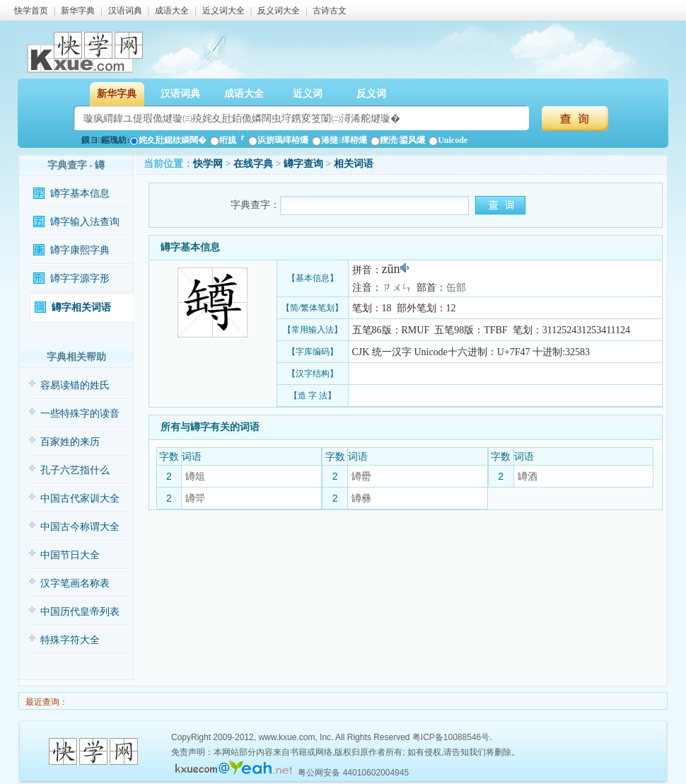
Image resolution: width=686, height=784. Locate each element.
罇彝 (361, 498)
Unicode (448, 140)
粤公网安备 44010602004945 (353, 773)
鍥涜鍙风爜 (398, 140)
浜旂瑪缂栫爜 (278, 140)
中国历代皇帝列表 (80, 612)
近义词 (308, 94)
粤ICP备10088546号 (451, 737)
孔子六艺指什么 (75, 470)
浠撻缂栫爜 (339, 140)
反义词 (371, 94)
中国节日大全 (70, 555)
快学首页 (31, 11)
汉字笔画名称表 (75, 583)
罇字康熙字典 (80, 250)
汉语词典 (125, 11)
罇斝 (195, 498)
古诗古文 (330, 11)
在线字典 (253, 164)
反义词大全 (279, 11)
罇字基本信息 (80, 194)
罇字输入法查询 (85, 222)
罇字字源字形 (80, 278)
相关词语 (354, 164)
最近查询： (46, 702)
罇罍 (361, 476)
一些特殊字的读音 (80, 414)
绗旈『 (227, 140)
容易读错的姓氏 (75, 385)
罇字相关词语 (81, 307)
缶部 (456, 288)
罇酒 (528, 476)
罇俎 (195, 476)
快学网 (208, 164)
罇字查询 (303, 164)
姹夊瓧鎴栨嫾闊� (168, 140)
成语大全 (172, 11)
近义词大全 (223, 11)
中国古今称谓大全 (80, 527)
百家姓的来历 (70, 442)
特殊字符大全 (70, 640)
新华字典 (78, 11)
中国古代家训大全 (80, 498)
